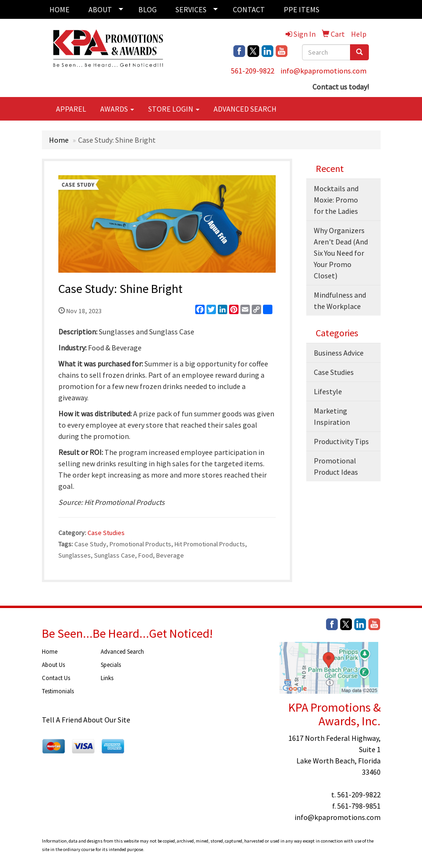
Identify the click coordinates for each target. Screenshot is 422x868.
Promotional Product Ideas (336, 466)
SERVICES (191, 9)
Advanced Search (122, 652)
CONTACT (249, 9)
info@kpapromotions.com (323, 71)
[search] (359, 52)
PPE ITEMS (302, 9)
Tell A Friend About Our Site (86, 720)
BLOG (147, 9)
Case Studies (106, 533)
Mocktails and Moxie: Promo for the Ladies (336, 200)
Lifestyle (328, 391)
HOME (60, 9)
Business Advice (339, 353)
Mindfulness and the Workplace (340, 300)
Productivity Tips (341, 441)
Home (59, 140)
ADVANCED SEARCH (245, 109)
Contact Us (56, 678)
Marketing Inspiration (332, 416)
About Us (53, 665)
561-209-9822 (253, 71)
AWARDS (117, 109)
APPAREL (71, 109)
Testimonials (58, 691)
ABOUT (100, 9)
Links (107, 678)
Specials (111, 665)
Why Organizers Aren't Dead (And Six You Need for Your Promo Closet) (341, 253)
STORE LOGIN (174, 109)
